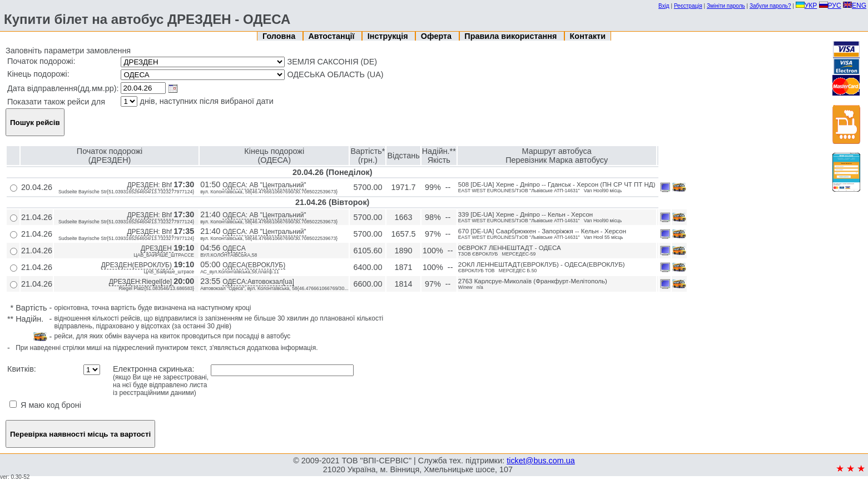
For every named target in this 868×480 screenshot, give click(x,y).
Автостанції (332, 36)
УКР (807, 6)
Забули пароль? (770, 6)
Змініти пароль (726, 6)
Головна (280, 36)
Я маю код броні (45, 405)
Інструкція (389, 36)
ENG (855, 6)
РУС (830, 6)
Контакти (588, 36)
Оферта (437, 36)
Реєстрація (688, 6)
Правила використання (512, 36)
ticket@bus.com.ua (541, 461)
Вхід (664, 6)
